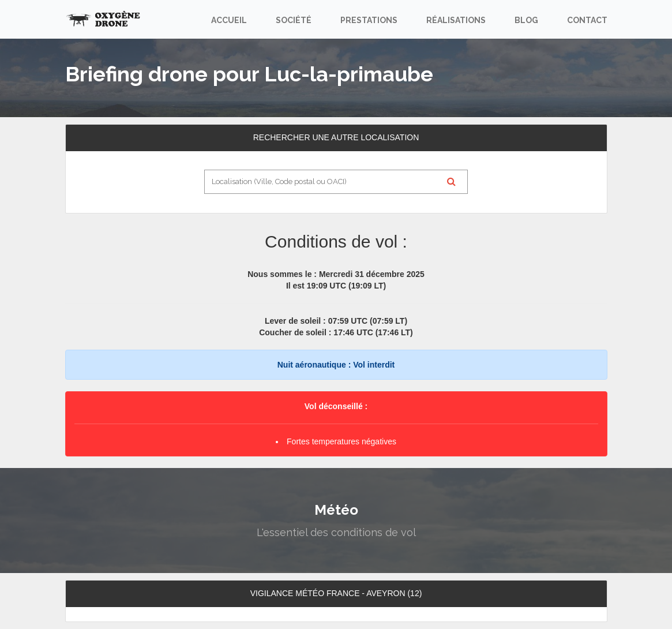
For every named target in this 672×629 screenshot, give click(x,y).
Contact (587, 20)
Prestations (369, 20)
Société (294, 20)
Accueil (229, 20)
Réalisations (456, 20)
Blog (526, 20)
